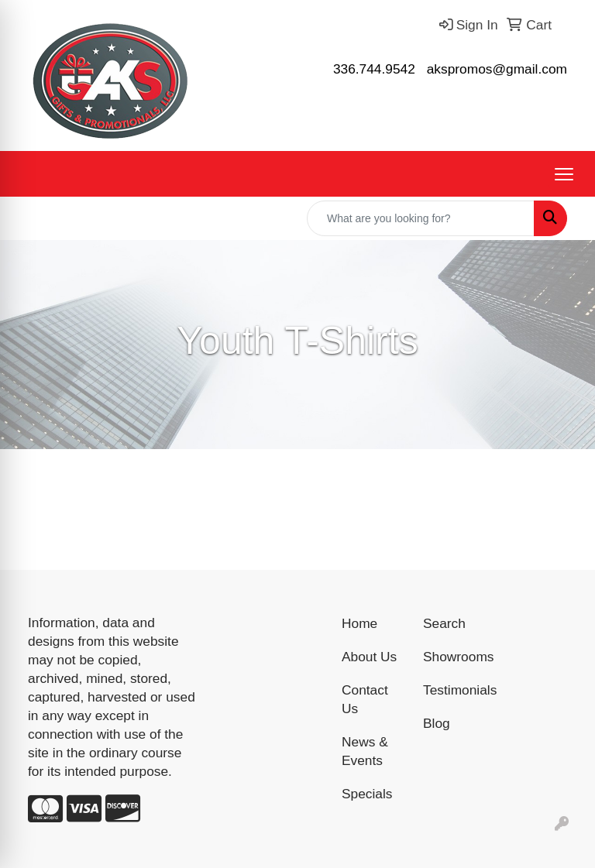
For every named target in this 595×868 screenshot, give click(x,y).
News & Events (365, 751)
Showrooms (454, 657)
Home (359, 623)
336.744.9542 (374, 69)
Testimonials (454, 690)
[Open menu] (564, 174)
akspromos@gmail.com (497, 69)
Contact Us (365, 699)
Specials (367, 794)
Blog (437, 723)
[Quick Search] (421, 218)
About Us (369, 657)
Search (444, 623)
